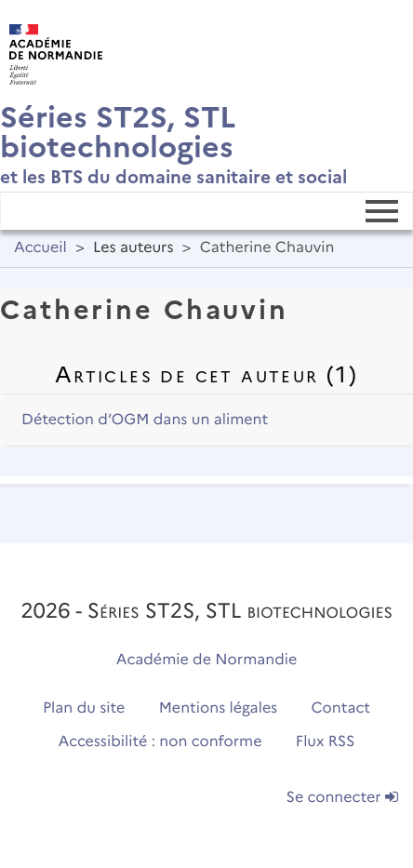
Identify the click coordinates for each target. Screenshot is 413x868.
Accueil (40, 248)
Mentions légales (219, 708)
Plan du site (84, 708)
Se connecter (342, 798)
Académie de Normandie (207, 660)
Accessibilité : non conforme (160, 742)
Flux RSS (326, 742)
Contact (341, 708)
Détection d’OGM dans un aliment (145, 420)
